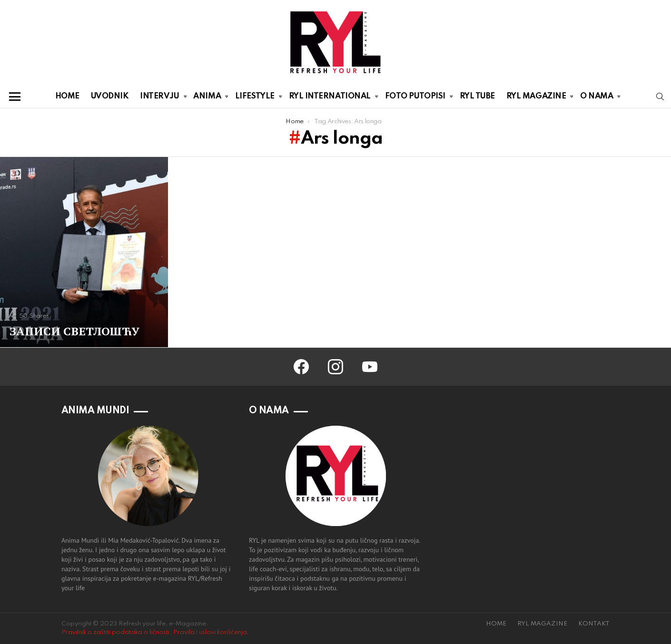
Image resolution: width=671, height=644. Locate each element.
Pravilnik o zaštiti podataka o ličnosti (115, 632)
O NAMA (597, 98)
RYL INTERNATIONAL (330, 98)
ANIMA (207, 98)
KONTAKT (594, 624)
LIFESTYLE (255, 98)
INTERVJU (159, 98)
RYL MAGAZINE (536, 98)
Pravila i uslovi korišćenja (210, 632)
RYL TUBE (477, 96)
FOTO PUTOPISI (415, 98)
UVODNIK (110, 96)
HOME (67, 96)
